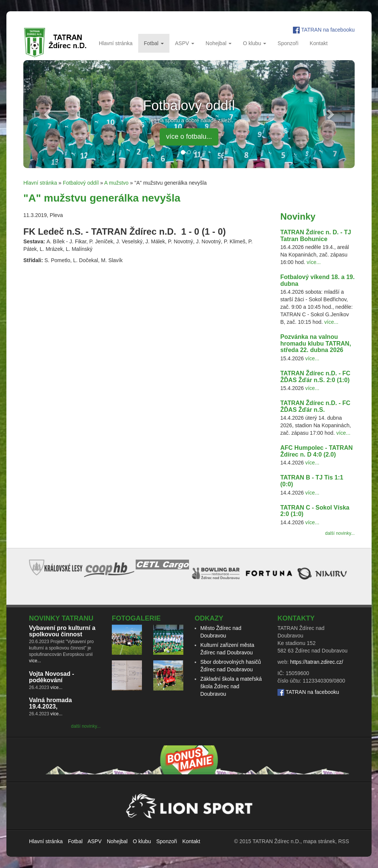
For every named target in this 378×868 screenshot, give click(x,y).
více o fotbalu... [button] (189, 137)
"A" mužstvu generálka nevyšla (102, 198)
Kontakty (296, 618)
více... (314, 262)
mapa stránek (319, 841)
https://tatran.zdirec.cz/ (316, 662)
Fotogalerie (136, 618)
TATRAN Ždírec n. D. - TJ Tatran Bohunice (316, 236)
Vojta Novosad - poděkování (52, 677)
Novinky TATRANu (61, 618)
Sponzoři (288, 43)
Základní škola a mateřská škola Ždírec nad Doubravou (231, 686)
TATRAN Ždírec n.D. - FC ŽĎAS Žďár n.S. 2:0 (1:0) (316, 377)
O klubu (255, 43)
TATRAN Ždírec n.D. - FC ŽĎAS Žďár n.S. (316, 406)
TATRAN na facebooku (328, 30)
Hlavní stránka (115, 43)
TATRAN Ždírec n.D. (277, 841)
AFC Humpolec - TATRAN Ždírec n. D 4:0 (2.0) (317, 451)
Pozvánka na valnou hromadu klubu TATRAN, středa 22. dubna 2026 (316, 343)
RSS (344, 841)
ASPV (185, 43)
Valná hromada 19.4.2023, (50, 703)
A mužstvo (117, 183)
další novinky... (340, 533)
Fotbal (154, 43)
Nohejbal (219, 43)
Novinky (298, 216)
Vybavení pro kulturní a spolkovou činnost (62, 631)
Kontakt (319, 43)
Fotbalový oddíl (81, 183)
